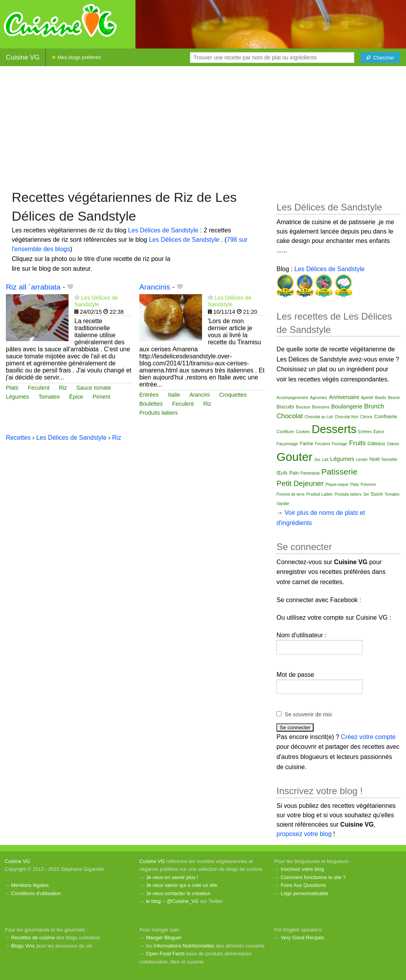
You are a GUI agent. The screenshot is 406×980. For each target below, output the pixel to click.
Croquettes (233, 395)
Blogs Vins (23, 946)
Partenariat (310, 473)
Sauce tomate (94, 388)
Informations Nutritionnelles (184, 946)
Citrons (366, 417)
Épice (76, 397)
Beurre (394, 398)
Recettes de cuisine (33, 938)
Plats (12, 388)
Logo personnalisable (305, 893)
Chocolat (290, 416)
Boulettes (151, 404)
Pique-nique (337, 484)
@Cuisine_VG (183, 901)
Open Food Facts (165, 954)
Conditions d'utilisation (36, 893)
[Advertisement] (203, 127)
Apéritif (367, 398)
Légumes (17, 397)
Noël (374, 459)
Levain (362, 459)
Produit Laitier (320, 494)
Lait (325, 459)
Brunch (374, 406)
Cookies (303, 432)
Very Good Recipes (302, 938)
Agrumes (318, 397)
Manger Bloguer (164, 938)
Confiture (285, 432)
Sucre (377, 494)
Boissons (321, 407)
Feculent (39, 388)
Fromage (339, 444)
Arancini (200, 395)
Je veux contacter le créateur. (179, 893)
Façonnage (287, 444)
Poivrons (368, 485)
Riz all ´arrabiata (33, 287)
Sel (366, 494)
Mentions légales (30, 885)
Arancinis (155, 287)
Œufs (282, 473)
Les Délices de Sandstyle (164, 230)
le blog (153, 901)
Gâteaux (376, 444)
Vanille (283, 503)
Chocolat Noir (347, 417)
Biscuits (285, 407)
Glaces (393, 444)
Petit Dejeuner (300, 483)
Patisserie (339, 472)
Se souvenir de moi (308, 714)
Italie (174, 395)
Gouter (294, 457)
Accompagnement (292, 398)
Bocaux (303, 407)
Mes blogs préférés (76, 57)
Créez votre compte (368, 737)
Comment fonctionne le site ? (313, 877)
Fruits (358, 443)
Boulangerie (347, 406)
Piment (102, 397)
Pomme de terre (291, 494)
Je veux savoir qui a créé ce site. (182, 885)
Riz (63, 388)
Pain (294, 473)
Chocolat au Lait (319, 417)
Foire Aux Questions (303, 885)
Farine (307, 444)
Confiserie (386, 416)
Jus (318, 459)
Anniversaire (344, 397)
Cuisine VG (23, 57)
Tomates (49, 397)
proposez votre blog (304, 834)
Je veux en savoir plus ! (172, 877)
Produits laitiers (159, 413)
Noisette (389, 459)
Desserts (334, 429)
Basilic (381, 398)
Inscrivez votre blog (302, 869)
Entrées (149, 395)
